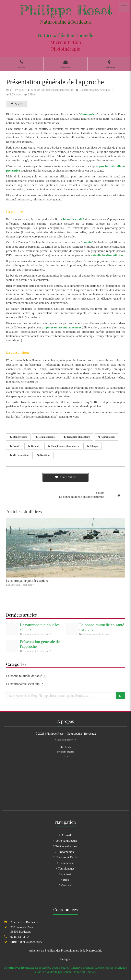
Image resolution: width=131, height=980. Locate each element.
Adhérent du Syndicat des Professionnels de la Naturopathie (65, 950)
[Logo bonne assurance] (72, 629)
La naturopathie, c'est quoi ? (24, 684)
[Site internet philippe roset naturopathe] (12, 646)
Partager (65, 959)
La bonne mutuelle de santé (24, 676)
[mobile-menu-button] (124, 7)
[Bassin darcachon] (12, 629)
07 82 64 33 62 (20, 937)
